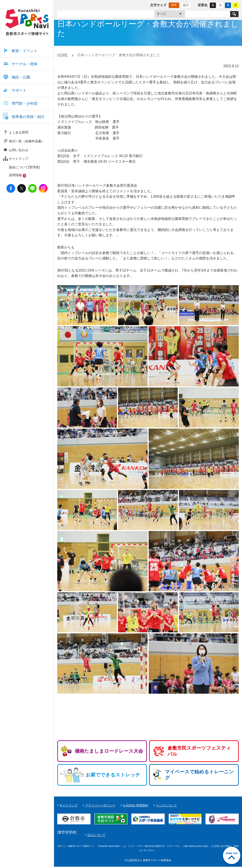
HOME (62, 55)
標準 (174, 5)
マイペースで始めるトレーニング (199, 775)
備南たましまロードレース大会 (109, 751)
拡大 (186, 5)
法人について (198, 836)
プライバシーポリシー (100, 805)
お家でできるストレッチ (113, 775)
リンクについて (166, 805)
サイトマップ (68, 805)
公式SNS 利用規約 (136, 805)
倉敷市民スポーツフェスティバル (199, 751)
